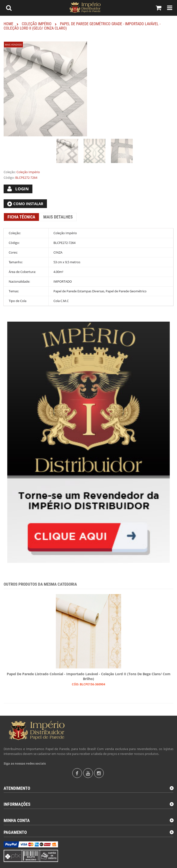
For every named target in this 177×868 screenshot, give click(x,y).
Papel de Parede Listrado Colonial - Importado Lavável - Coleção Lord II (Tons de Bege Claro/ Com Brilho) (89, 676)
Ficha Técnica (21, 217)
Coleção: (10, 172)
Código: (9, 178)
